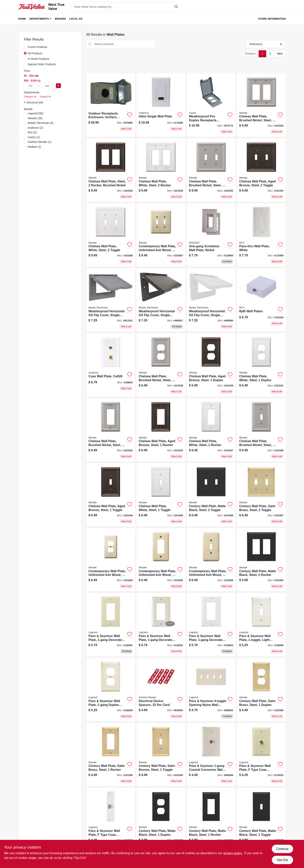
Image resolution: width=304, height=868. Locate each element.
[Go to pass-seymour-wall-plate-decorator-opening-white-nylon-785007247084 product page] (211, 625)
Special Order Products (42, 64)
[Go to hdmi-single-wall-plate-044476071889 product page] (161, 105)
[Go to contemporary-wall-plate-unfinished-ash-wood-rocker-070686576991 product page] (161, 560)
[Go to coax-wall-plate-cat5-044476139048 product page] (111, 365)
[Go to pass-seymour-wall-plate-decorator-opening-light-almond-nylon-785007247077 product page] (161, 625)
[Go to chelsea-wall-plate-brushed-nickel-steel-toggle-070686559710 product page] (261, 430)
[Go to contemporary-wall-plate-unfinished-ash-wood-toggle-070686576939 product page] (161, 235)
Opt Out (282, 860)
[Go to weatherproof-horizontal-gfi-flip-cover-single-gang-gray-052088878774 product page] (111, 300)
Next (280, 54)
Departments (39, 19)
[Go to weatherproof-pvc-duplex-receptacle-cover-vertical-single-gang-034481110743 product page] (211, 105)
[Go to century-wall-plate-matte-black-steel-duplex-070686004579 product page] (161, 820)
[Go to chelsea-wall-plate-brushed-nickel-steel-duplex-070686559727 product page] (161, 365)
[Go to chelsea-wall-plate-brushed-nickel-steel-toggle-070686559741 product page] (211, 170)
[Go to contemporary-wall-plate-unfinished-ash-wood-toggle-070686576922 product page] (211, 560)
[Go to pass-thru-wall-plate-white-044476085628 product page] (261, 235)
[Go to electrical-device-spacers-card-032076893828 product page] (161, 690)
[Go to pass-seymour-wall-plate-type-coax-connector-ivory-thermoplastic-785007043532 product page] (261, 755)
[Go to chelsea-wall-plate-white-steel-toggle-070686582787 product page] (111, 235)
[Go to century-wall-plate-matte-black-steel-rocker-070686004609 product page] (211, 820)
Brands (60, 19)
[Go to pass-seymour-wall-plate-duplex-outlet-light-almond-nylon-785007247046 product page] (111, 690)
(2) (35, 128)
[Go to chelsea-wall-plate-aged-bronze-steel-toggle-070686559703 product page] (261, 170)
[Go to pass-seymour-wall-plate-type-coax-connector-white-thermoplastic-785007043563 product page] (111, 820)
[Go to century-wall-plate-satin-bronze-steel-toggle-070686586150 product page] (161, 755)
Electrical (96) (35, 102)
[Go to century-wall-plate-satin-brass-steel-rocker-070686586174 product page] (111, 755)
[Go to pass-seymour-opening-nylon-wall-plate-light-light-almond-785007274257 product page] (211, 690)
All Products (35, 53)
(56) (36, 113)
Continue (282, 849)
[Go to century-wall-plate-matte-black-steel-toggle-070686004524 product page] (261, 820)
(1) (34, 137)
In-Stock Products (39, 59)
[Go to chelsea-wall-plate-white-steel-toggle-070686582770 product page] (161, 495)
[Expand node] (25, 102)
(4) (41, 123)
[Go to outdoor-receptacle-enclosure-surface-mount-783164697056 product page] (111, 105)
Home (22, 19)
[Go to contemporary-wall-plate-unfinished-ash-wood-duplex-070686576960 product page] (111, 560)
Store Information (272, 19)
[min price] (31, 86)
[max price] (47, 86)
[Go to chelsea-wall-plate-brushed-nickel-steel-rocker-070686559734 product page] (111, 430)
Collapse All (30, 97)
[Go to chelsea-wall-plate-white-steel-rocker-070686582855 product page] (211, 430)
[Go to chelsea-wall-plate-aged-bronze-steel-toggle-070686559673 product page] (111, 495)
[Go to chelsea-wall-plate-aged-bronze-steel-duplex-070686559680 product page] (211, 365)
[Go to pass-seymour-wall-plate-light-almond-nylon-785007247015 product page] (261, 625)
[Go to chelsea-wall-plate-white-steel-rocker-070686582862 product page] (161, 170)
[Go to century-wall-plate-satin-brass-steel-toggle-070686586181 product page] (261, 495)
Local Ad (76, 19)
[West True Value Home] (32, 7)
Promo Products (37, 47)
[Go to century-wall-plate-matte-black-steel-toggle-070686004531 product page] (211, 495)
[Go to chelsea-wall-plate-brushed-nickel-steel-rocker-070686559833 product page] (261, 105)
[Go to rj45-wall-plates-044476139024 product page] (261, 300)
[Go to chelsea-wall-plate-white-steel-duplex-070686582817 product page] (261, 365)
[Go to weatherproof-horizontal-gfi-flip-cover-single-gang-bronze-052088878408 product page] (161, 300)
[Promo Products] (25, 47)
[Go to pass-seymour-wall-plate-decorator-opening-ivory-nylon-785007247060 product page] (111, 625)
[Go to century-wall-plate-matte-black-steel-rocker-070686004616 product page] (261, 560)
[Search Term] (126, 7)
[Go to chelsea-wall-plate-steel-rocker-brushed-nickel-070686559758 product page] (111, 170)
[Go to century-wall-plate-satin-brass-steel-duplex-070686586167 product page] (261, 690)
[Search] (176, 7)
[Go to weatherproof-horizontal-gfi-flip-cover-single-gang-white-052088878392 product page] (211, 300)
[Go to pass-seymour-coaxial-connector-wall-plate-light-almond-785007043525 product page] (211, 755)
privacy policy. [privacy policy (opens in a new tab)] (233, 853)
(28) (35, 118)
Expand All (45, 97)
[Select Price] (58, 86)
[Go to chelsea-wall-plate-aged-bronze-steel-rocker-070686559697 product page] (161, 430)
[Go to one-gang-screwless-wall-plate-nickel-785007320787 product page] (211, 235)
